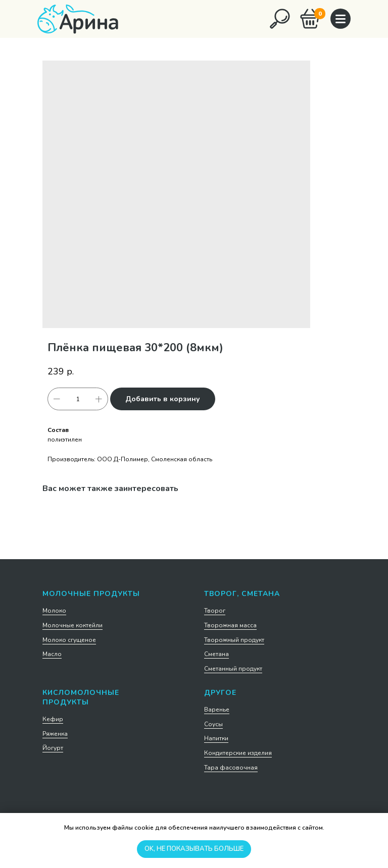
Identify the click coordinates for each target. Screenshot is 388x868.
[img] (280, 19)
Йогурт (53, 748)
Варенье (217, 710)
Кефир (53, 719)
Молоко (54, 611)
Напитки (216, 738)
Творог (215, 611)
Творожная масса (230, 625)
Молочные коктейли (72, 625)
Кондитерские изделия (238, 753)
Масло (52, 654)
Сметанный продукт (233, 669)
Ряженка (55, 734)
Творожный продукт (234, 640)
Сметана (216, 654)
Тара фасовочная (231, 768)
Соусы (213, 724)
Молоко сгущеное (69, 640)
